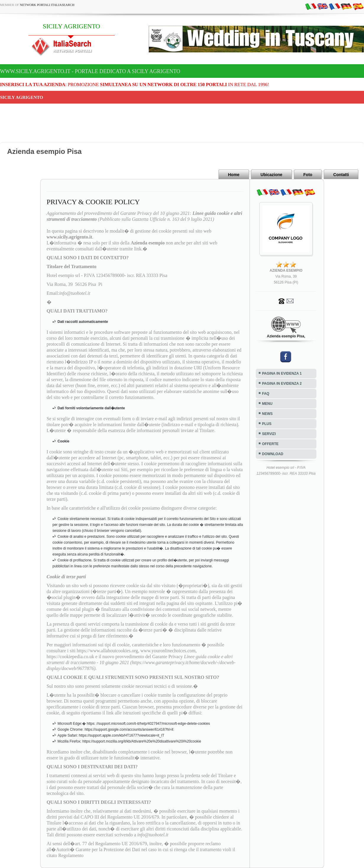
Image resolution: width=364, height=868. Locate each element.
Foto (308, 175)
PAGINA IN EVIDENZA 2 (282, 384)
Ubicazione (271, 175)
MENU (267, 404)
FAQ (266, 394)
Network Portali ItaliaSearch (47, 5)
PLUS (267, 424)
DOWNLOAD (273, 454)
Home (234, 175)
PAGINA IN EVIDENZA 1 (282, 373)
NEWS (267, 414)
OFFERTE (270, 444)
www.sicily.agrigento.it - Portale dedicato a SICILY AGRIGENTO (90, 71)
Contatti (341, 175)
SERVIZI (269, 434)
